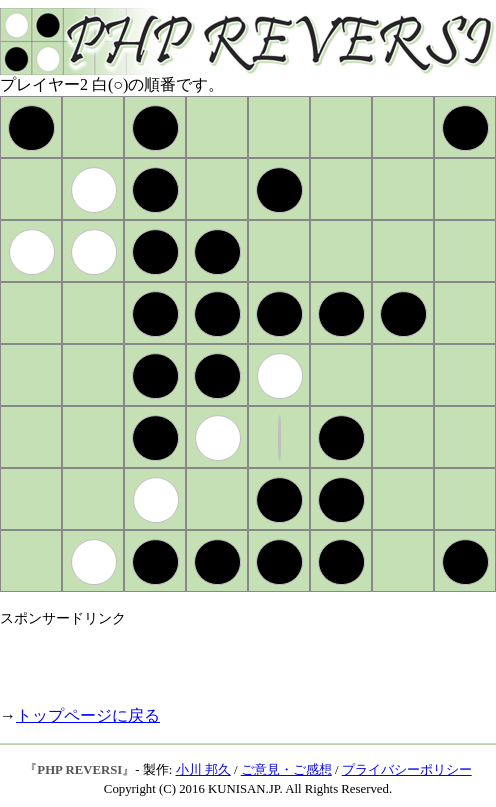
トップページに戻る (88, 715)
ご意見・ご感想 (286, 770)
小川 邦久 (203, 770)
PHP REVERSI (79, 770)
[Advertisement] (234, 658)
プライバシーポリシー (407, 770)
